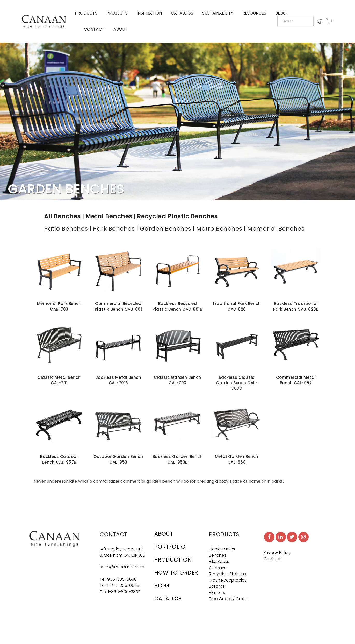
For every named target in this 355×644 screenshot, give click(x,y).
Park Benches (114, 229)
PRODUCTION (173, 560)
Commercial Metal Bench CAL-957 (296, 380)
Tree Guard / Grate (228, 599)
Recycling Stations (227, 574)
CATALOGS (182, 13)
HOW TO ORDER (176, 573)
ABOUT (121, 29)
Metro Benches (219, 229)
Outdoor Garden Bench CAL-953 (118, 459)
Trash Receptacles (228, 580)
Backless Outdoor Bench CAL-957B (59, 459)
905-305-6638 (122, 579)
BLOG (281, 13)
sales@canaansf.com (122, 567)
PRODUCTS (86, 13)
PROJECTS (117, 13)
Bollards (217, 586)
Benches (218, 555)
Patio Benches (66, 229)
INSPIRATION (149, 13)
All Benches (62, 216)
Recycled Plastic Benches (177, 216)
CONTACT (94, 29)
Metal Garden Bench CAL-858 (237, 459)
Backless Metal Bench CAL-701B (118, 380)
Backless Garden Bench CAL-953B (178, 459)
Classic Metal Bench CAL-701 (59, 380)
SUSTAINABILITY (218, 13)
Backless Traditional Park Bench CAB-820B (296, 306)
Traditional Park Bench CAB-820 (237, 306)
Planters (217, 593)
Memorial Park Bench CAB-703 (59, 306)
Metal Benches (109, 216)
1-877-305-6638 (123, 586)
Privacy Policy (277, 553)
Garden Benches (166, 229)
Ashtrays (218, 568)
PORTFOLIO (170, 547)
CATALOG (168, 598)
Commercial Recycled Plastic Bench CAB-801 (118, 306)
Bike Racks (219, 561)
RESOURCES (254, 13)
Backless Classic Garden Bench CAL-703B (237, 383)
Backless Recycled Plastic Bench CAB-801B (177, 306)
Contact (272, 559)
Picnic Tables (222, 549)
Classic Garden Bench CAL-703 (177, 380)
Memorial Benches (276, 229)
